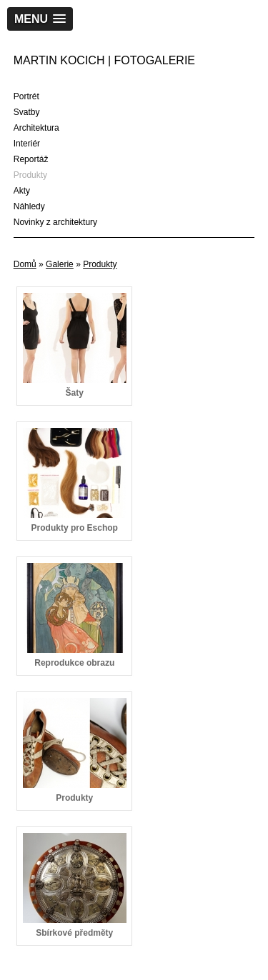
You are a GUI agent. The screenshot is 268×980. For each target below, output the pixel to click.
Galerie (60, 264)
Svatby (27, 112)
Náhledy (29, 206)
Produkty (30, 175)
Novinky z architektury (55, 222)
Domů (25, 264)
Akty (22, 191)
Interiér (27, 144)
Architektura (36, 128)
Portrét (26, 96)
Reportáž (31, 159)
